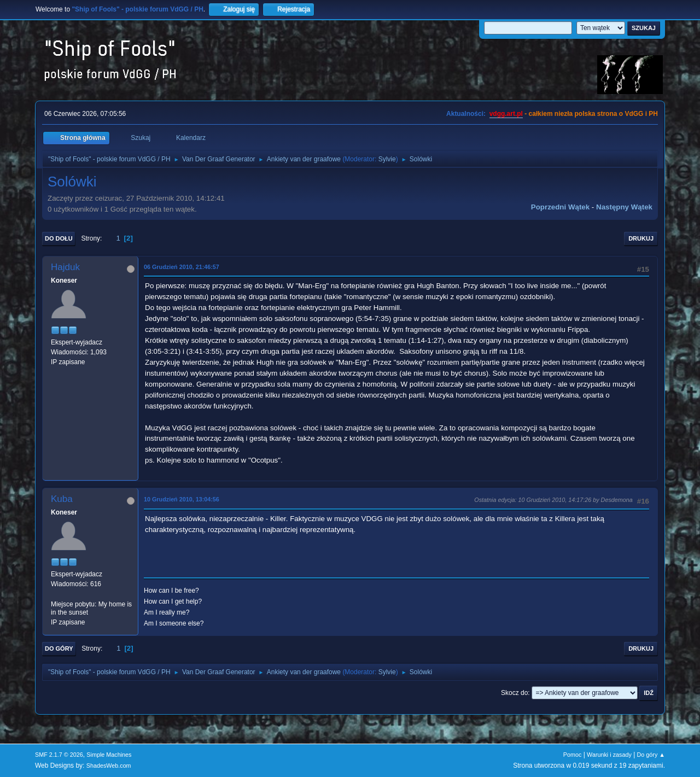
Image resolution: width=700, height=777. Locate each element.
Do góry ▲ (651, 755)
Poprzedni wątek (560, 207)
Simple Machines (109, 755)
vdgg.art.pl (506, 114)
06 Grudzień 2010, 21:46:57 (182, 267)
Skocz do (514, 693)
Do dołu (59, 238)
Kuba (62, 499)
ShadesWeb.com (109, 766)
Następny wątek (624, 207)
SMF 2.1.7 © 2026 (59, 755)
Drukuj (641, 238)
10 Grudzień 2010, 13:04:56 (182, 499)
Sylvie (387, 159)
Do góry (59, 649)
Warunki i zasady (609, 755)
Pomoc (573, 755)
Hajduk (65, 267)
